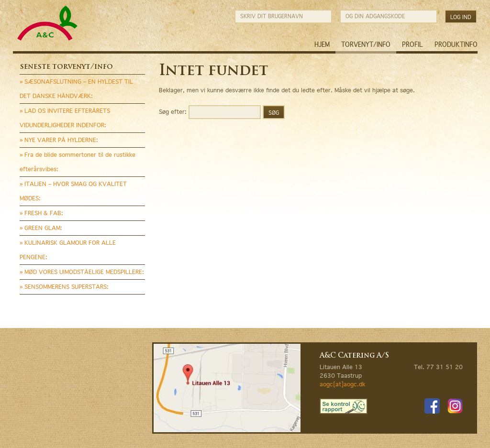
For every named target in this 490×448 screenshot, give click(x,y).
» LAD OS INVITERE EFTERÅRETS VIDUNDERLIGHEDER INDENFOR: (65, 118)
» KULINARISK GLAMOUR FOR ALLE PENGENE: (68, 250)
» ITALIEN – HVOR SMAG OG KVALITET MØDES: (73, 191)
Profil (412, 44)
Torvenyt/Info (366, 44)
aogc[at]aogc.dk (342, 384)
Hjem (322, 44)
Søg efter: (173, 111)
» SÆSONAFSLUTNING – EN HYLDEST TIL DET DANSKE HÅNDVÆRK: (76, 89)
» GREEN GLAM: (41, 228)
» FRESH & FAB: (41, 213)
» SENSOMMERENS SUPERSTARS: (64, 287)
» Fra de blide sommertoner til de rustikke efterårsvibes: (78, 162)
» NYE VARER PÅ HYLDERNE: (59, 140)
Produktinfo (456, 44)
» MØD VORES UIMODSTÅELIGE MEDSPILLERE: (82, 272)
